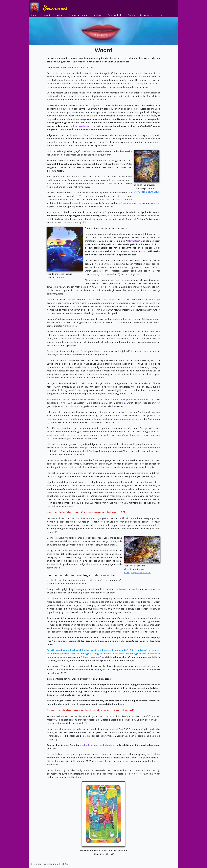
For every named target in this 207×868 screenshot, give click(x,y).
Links (160, 15)
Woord (60, 15)
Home (34, 15)
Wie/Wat (46, 15)
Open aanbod (115, 15)
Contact (132, 15)
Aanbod (98, 15)
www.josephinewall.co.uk (147, 192)
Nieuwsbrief (146, 15)
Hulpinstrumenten (78, 15)
